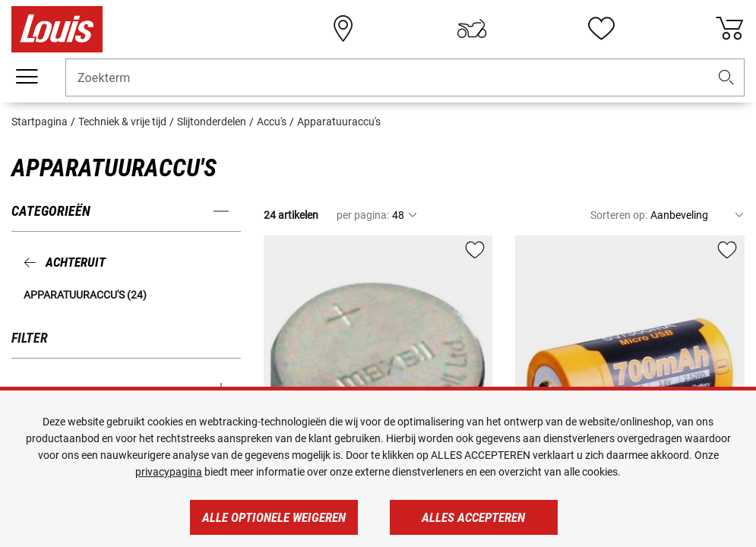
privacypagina (169, 472)
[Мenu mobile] (27, 77)
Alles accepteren (473, 517)
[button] (726, 78)
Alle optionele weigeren (274, 517)
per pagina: (363, 215)
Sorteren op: (619, 215)
